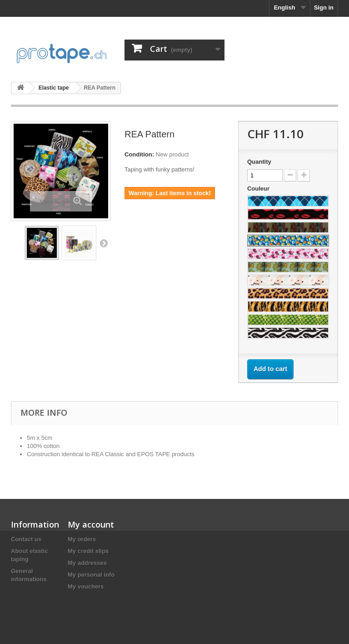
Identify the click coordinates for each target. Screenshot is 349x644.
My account (91, 524)
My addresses (87, 563)
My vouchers (86, 586)
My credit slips (88, 551)
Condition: (139, 154)
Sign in (324, 8)
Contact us (26, 539)
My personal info (91, 575)
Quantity (259, 162)
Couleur (259, 189)
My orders (82, 539)
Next (104, 243)
